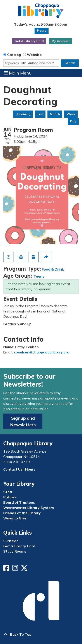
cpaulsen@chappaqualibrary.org (42, 352)
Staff (8, 492)
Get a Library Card (19, 546)
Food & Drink (53, 269)
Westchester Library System (29, 508)
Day (73, 121)
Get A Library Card (29, 41)
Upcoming (23, 114)
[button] (40, 24)
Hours (42, 30)
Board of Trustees (19, 502)
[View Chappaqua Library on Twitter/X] (25, 569)
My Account (61, 41)
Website (34, 55)
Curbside (11, 541)
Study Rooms (15, 551)
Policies (10, 497)
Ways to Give (15, 518)
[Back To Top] (41, 634)
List (40, 114)
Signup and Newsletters (23, 421)
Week (71, 114)
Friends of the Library (22, 513)
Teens (39, 276)
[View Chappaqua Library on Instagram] (16, 569)
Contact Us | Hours (19, 469)
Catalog (14, 55)
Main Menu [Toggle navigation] (18, 73)
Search (70, 63)
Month (55, 114)
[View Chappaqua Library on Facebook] (7, 569)
